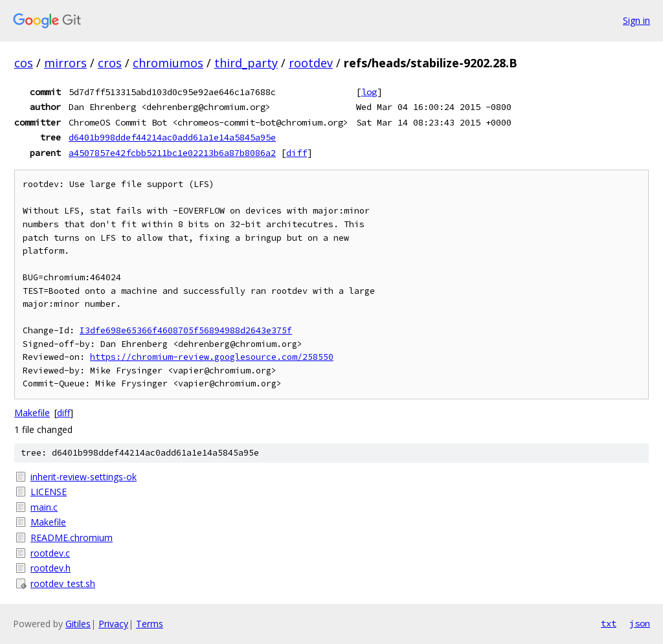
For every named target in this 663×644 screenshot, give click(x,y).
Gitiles (78, 624)
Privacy (113, 624)
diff (297, 153)
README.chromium (72, 538)
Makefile (32, 413)
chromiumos (168, 63)
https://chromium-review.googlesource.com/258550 (212, 357)
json (640, 623)
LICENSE (49, 492)
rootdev (311, 63)
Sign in (636, 20)
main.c (44, 507)
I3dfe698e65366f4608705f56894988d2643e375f (186, 330)
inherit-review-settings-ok (84, 477)
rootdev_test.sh (63, 583)
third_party (246, 63)
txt (609, 623)
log (369, 92)
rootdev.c (50, 553)
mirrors (65, 63)
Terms (150, 624)
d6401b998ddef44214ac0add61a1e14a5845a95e (172, 137)
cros (110, 63)
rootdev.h (51, 568)
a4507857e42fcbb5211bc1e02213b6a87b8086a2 (172, 153)
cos (24, 63)
